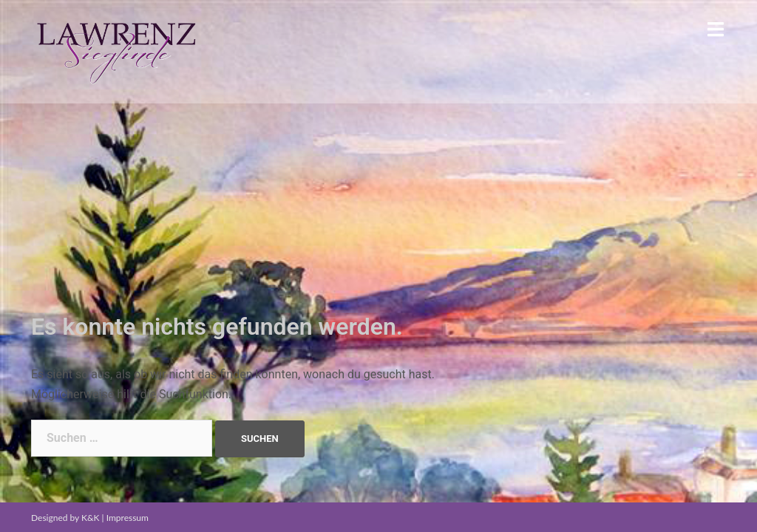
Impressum (128, 518)
